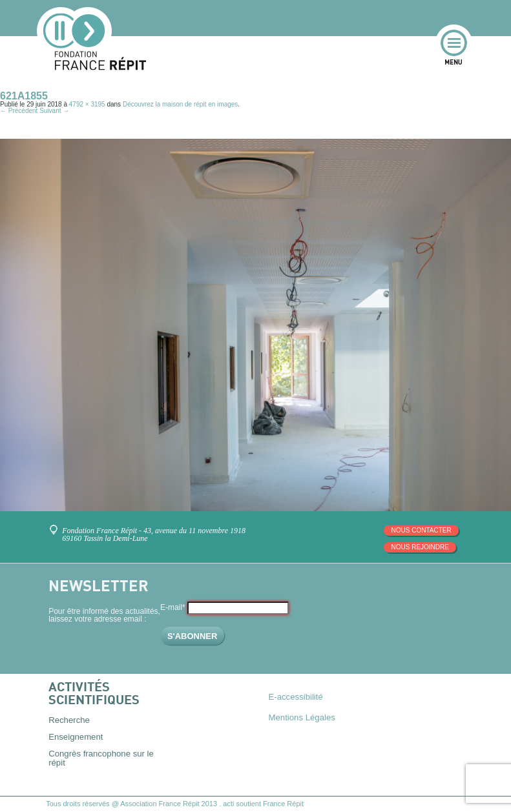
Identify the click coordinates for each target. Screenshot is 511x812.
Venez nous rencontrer (56, 525)
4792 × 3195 (87, 104)
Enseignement (76, 737)
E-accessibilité (296, 697)
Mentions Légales (302, 717)
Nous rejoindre (420, 547)
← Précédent (19, 111)
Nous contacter (421, 530)
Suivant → (54, 111)
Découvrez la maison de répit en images (180, 104)
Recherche (69, 720)
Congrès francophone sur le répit (101, 758)
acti (228, 804)
